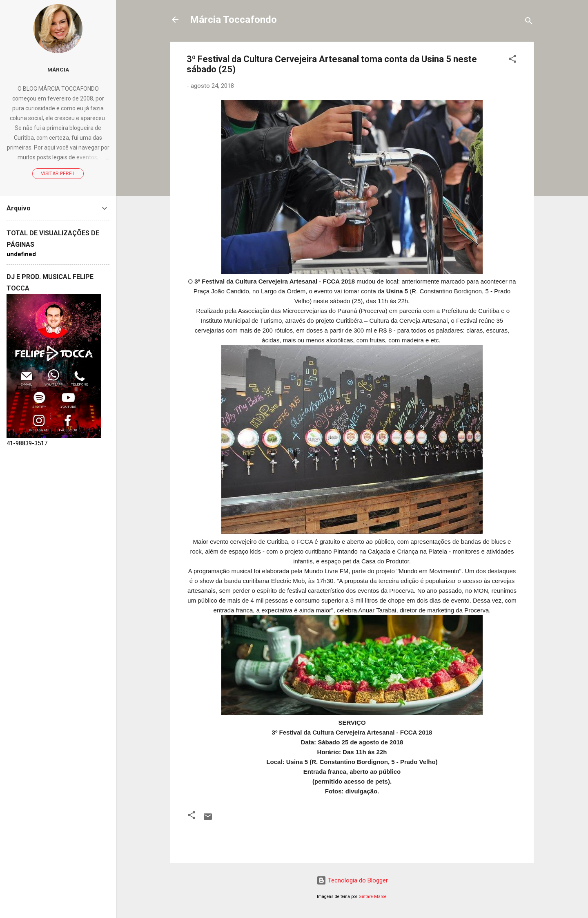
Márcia (58, 69)
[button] (512, 60)
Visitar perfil (58, 174)
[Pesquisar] (529, 22)
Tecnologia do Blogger (352, 880)
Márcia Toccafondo (233, 20)
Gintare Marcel (373, 897)
